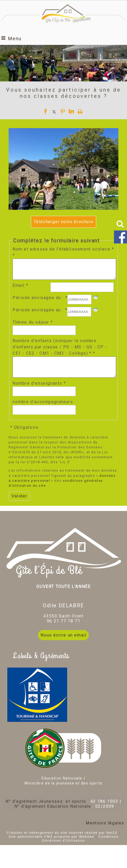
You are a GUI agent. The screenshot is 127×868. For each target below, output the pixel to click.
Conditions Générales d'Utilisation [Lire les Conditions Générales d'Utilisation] (80, 846)
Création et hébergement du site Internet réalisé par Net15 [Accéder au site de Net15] (62, 840)
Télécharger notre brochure (64, 222)
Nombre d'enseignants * (39, 391)
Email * (20, 289)
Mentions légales (105, 831)
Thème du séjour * (33, 326)
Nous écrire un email (63, 643)
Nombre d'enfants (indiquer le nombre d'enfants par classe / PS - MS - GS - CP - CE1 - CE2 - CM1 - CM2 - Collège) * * (60, 351)
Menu (15, 38)
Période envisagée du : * (40, 302)
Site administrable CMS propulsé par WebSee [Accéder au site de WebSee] (51, 844)
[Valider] (19, 504)
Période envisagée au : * (40, 314)
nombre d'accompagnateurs (43, 410)
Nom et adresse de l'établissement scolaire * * (63, 252)
